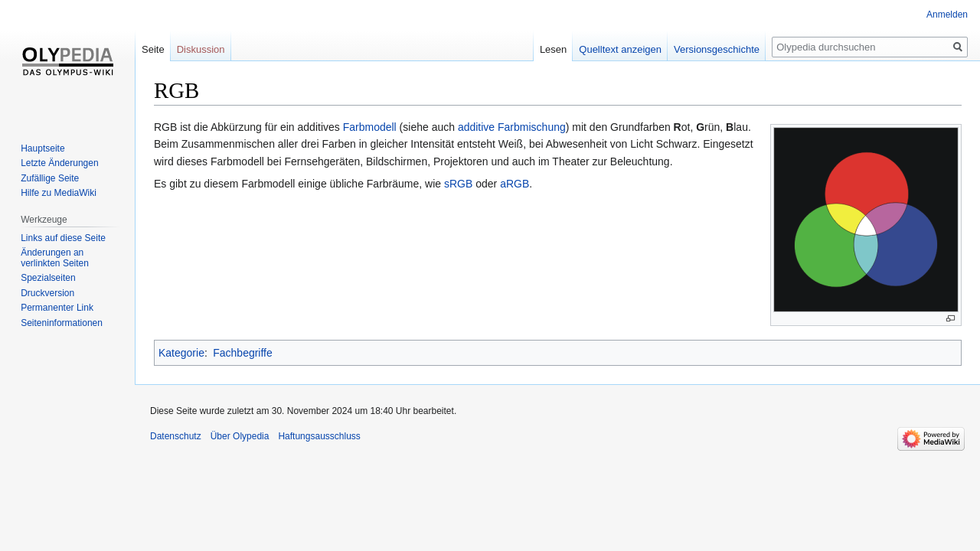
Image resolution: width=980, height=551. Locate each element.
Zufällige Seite (50, 178)
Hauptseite (42, 148)
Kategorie (181, 353)
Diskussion (201, 49)
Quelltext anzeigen (620, 49)
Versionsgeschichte (717, 49)
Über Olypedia (240, 436)
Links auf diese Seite (63, 238)
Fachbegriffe (243, 353)
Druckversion (47, 293)
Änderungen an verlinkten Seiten (55, 258)
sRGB (458, 184)
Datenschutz (176, 436)
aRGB (514, 184)
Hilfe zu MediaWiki (59, 193)
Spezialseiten (48, 278)
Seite (153, 49)
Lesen (553, 49)
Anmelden (947, 15)
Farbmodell (370, 127)
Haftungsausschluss (319, 436)
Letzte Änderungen (59, 163)
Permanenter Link (57, 308)
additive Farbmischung (512, 127)
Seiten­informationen (62, 323)
